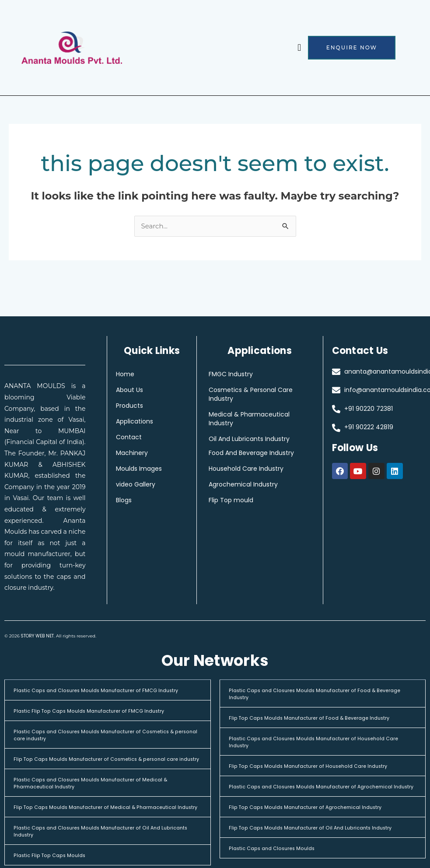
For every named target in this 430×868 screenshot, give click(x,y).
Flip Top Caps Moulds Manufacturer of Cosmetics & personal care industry (107, 763)
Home (125, 374)
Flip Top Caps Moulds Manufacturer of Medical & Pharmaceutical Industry (105, 818)
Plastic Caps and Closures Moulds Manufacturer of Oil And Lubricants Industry (96, 845)
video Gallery (136, 485)
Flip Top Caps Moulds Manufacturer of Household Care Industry (318, 766)
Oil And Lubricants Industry (255, 439)
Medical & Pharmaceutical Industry (255, 419)
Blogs (124, 500)
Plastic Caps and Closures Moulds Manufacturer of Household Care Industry (316, 742)
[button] (299, 48)
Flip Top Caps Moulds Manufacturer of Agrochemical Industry (315, 814)
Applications (135, 422)
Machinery (132, 453)
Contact (129, 437)
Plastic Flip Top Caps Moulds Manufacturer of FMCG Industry (97, 711)
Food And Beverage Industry (257, 453)
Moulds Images (139, 469)
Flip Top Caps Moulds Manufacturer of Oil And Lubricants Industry (320, 835)
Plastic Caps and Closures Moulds (277, 856)
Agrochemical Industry (249, 485)
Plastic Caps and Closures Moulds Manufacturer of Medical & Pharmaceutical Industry (100, 790)
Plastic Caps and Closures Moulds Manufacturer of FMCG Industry (106, 691)
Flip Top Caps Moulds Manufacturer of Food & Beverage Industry (320, 718)
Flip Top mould (237, 500)
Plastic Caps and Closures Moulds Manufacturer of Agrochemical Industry (321, 790)
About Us (129, 390)
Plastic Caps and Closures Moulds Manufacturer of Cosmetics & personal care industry (104, 735)
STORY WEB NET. (38, 637)
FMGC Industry (236, 374)
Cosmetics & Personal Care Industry (256, 395)
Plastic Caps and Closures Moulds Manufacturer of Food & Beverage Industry (311, 694)
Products (129, 406)
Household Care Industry (252, 469)
